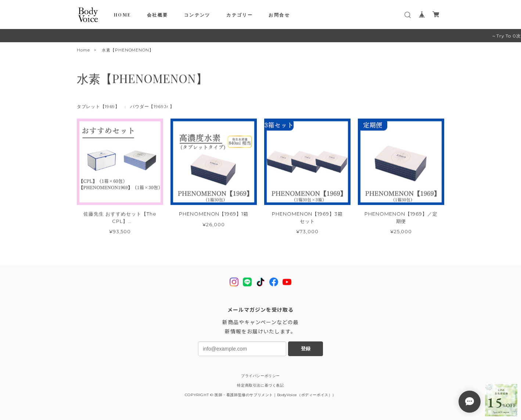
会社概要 (158, 15)
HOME (123, 15)
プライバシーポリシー (260, 376)
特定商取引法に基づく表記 (260, 385)
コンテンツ (197, 15)
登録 (306, 349)
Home (83, 51)
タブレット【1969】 (98, 108)
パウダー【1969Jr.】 (152, 108)
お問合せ (279, 15)
